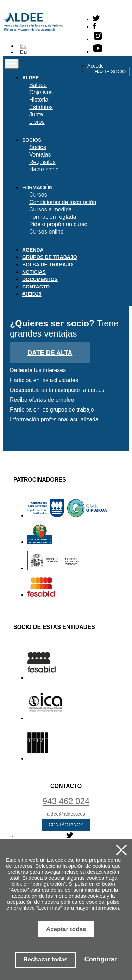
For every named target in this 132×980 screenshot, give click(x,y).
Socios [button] (32, 140)
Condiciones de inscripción (63, 202)
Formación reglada (53, 217)
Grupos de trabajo (50, 257)
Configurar (101, 959)
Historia (39, 100)
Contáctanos (66, 825)
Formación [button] (37, 187)
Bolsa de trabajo (47, 265)
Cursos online (46, 232)
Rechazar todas (45, 959)
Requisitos (42, 162)
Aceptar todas (66, 929)
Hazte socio (110, 72)
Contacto (36, 287)
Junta (36, 114)
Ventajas (40, 155)
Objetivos (41, 92)
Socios (38, 147)
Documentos (40, 279)
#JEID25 (32, 294)
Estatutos (41, 107)
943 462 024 (66, 801)
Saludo (38, 85)
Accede (96, 66)
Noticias (34, 272)
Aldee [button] (30, 78)
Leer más (49, 908)
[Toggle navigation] (12, 64)
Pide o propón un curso (58, 224)
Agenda (33, 250)
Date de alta (50, 353)
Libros (37, 122)
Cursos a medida (51, 209)
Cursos (38, 195)
